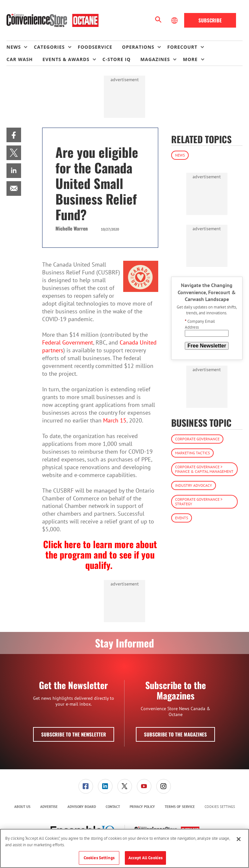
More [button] (190, 59)
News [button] (14, 47)
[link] (14, 135)
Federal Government (68, 342)
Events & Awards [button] (66, 59)
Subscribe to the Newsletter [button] (74, 734)
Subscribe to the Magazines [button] (175, 734)
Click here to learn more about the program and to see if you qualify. (100, 554)
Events (182, 518)
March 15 (115, 420)
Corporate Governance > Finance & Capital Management (204, 469)
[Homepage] (53, 20)
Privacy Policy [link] (142, 807)
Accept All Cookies (145, 858)
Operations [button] (138, 47)
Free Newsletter (207, 346)
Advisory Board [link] (82, 807)
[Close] (239, 839)
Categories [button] (49, 47)
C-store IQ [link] (117, 59)
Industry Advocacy (194, 485)
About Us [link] (22, 807)
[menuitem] (20, 47)
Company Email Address (200, 324)
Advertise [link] (49, 807)
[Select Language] (175, 20)
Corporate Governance (197, 439)
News (180, 155)
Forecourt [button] (182, 47)
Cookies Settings (220, 807)
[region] (124, 848)
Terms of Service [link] (180, 807)
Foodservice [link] (95, 47)
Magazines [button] (155, 59)
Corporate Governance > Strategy (199, 502)
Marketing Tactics (192, 453)
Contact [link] (113, 807)
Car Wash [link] (20, 59)
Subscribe (210, 20)
